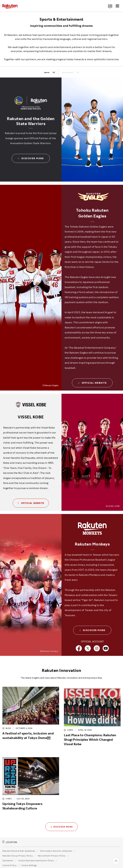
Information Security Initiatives (56, 843)
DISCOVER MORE (92, 631)
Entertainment (71, 72)
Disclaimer (8, 853)
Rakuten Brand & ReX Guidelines (19, 843)
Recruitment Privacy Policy (52, 848)
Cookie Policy (9, 858)
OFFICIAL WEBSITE (92, 384)
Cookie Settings (29, 858)
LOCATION (10, 834)
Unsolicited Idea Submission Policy (36, 853)
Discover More (31, 159)
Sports (35, 72)
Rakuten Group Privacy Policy (18, 848)
